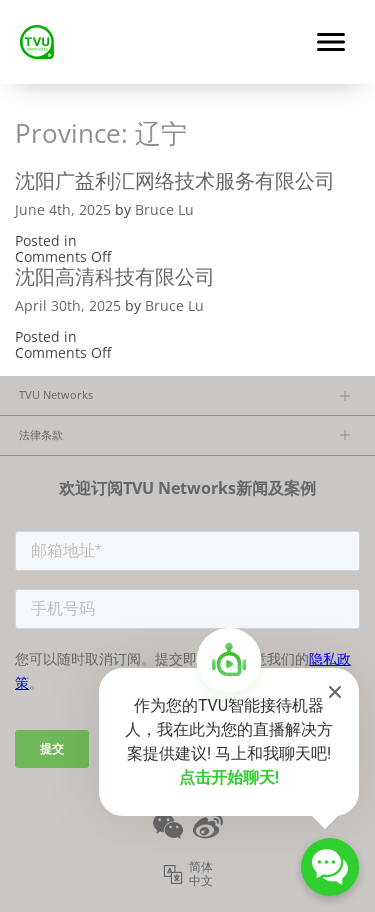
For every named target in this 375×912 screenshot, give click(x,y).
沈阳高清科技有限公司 (115, 276)
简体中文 (201, 874)
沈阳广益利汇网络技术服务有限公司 (175, 180)
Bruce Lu (164, 209)
